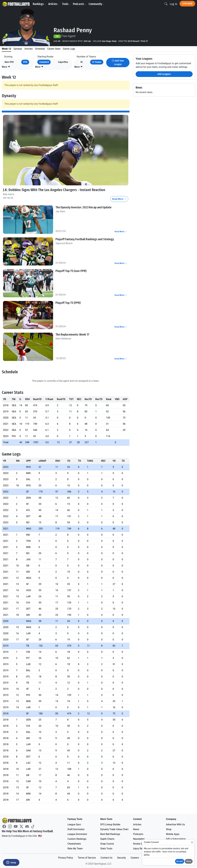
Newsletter (139, 839)
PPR (25, 62)
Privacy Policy (65, 858)
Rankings (39, 4)
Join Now (187, 4)
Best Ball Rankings (110, 834)
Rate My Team (75, 849)
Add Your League (118, 62)
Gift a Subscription (176, 839)
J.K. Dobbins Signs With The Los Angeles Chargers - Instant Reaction (54, 190)
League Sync (74, 824)
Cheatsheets (74, 844)
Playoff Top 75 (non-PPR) (71, 271)
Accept (180, 861)
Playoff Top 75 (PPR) (68, 303)
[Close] (192, 842)
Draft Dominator (76, 829)
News (136, 829)
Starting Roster (45, 57)
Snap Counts (107, 844)
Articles (54, 4)
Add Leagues (164, 74)
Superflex (63, 62)
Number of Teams (86, 57)
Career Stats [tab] (54, 49)
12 (97, 62)
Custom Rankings (77, 839)
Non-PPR (9, 62)
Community (96, 4)
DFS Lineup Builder (110, 824)
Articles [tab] (29, 49)
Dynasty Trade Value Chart (114, 829)
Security (121, 858)
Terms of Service (87, 858)
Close (189, 861)
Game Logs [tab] (69, 49)
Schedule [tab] (40, 49)
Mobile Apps (173, 834)
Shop (169, 829)
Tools (66, 4)
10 (81, 62)
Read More (119, 199)
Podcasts (80, 4)
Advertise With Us (175, 824)
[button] (6, 67)
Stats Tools (106, 849)
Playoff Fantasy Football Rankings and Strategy (85, 239)
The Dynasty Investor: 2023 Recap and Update (83, 207)
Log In (173, 4)
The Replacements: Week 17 (72, 334)
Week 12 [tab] (6, 49)
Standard (44, 62)
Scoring (8, 57)
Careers (135, 858)
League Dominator (77, 834)
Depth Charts (107, 839)
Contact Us (107, 858)
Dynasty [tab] (18, 49)
